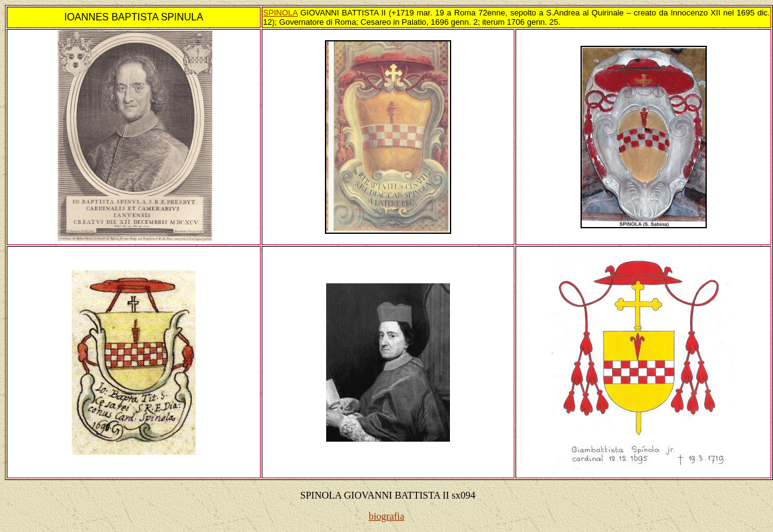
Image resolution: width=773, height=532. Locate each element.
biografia (387, 516)
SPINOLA (280, 13)
